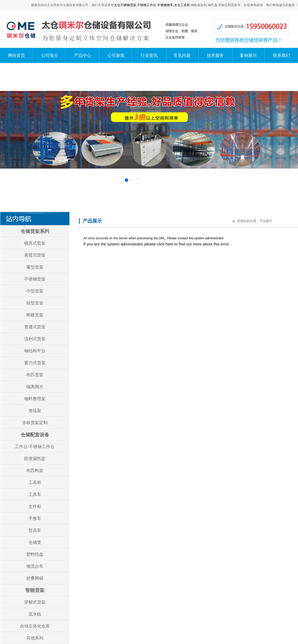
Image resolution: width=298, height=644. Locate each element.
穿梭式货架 (35, 602)
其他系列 (35, 638)
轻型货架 (35, 303)
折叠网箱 (35, 578)
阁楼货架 (35, 315)
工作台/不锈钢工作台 (35, 447)
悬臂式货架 (35, 255)
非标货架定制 (35, 423)
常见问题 (182, 55)
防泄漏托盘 (35, 459)
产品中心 (83, 55)
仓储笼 (35, 542)
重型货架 (35, 267)
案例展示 (248, 55)
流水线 (35, 614)
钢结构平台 (35, 351)
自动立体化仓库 (35, 626)
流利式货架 (35, 339)
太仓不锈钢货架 (125, 5)
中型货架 (35, 291)
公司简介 (50, 55)
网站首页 (16, 55)
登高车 (35, 530)
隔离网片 (35, 387)
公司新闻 (116, 55)
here (169, 244)
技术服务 (215, 55)
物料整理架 (35, 399)
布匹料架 (35, 471)
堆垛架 (35, 411)
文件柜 (35, 506)
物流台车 (35, 566)
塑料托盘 (35, 554)
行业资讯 (149, 55)
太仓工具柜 (182, 5)
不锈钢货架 (35, 279)
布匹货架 (35, 375)
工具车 (35, 494)
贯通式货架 (35, 327)
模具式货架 (35, 243)
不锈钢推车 (165, 5)
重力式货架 (35, 363)
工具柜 (35, 482)
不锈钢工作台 (147, 5)
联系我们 (282, 55)
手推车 (35, 518)
